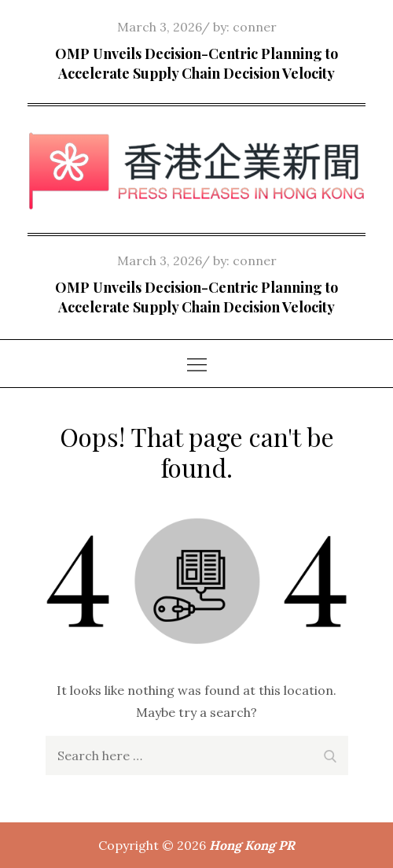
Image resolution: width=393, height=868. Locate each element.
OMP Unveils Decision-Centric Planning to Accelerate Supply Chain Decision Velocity (196, 63)
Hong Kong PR (252, 845)
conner (255, 27)
